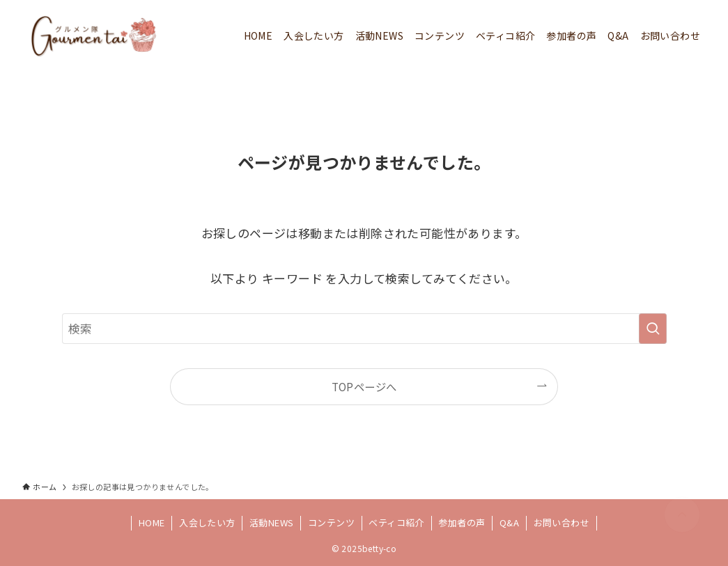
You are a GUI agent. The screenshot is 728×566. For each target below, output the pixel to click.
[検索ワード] (364, 329)
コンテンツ (331, 522)
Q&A (509, 522)
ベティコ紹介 (396, 522)
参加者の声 (462, 522)
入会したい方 (207, 522)
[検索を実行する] (653, 329)
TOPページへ (364, 386)
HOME (152, 522)
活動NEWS (271, 522)
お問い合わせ (562, 522)
